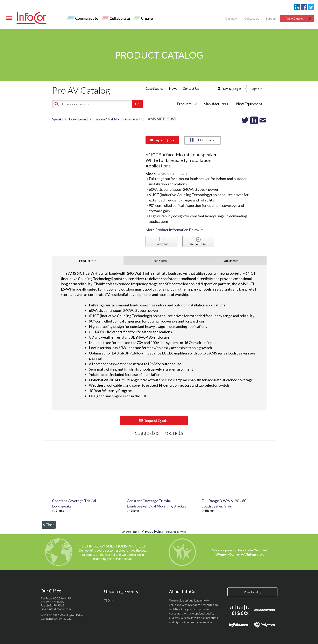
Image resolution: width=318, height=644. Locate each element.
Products (186, 104)
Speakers (59, 119)
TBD (107, 600)
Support (271, 18)
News (173, 88)
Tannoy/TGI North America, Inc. (119, 119)
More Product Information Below (175, 230)
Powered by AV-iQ (176, 532)
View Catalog (295, 18)
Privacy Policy (153, 531)
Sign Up (257, 89)
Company (231, 18)
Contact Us (252, 18)
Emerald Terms (130, 532)
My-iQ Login (232, 89)
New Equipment (249, 104)
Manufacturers (216, 104)
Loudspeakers (80, 119)
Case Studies (154, 88)
